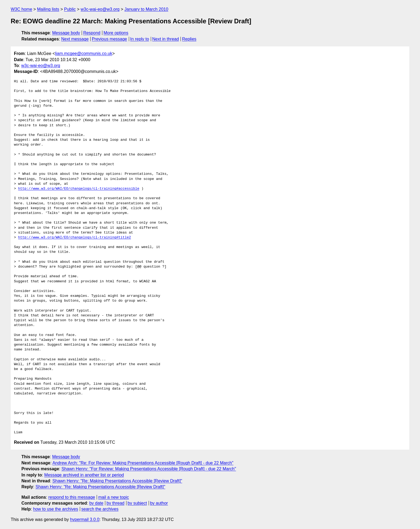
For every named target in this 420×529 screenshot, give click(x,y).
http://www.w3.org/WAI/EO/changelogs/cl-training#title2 (75, 238)
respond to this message (72, 497)
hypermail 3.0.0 (85, 519)
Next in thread (166, 39)
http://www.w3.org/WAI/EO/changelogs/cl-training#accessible (79, 189)
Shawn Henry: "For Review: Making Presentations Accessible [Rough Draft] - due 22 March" (149, 469)
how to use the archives (56, 509)
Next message (75, 39)
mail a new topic (114, 497)
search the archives (100, 509)
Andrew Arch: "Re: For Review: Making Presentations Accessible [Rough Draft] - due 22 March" (143, 463)
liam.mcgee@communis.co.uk (84, 53)
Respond (92, 33)
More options (116, 33)
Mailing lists (48, 9)
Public (70, 9)
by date (96, 503)
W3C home (21, 9)
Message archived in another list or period (84, 475)
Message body (66, 33)
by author (159, 503)
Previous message (110, 39)
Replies (189, 39)
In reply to (140, 39)
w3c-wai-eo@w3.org (100, 9)
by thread (116, 503)
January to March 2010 (146, 9)
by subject (137, 503)
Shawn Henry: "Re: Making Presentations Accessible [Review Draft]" (117, 481)
